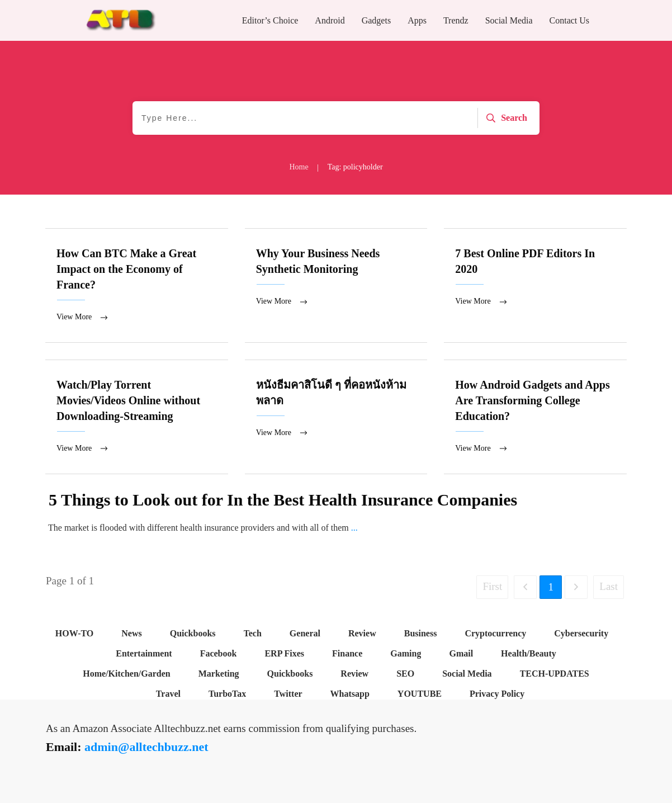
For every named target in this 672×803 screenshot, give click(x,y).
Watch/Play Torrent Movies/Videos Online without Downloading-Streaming (137, 418)
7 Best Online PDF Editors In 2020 (535, 286)
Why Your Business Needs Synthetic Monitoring (336, 286)
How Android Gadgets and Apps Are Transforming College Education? (535, 418)
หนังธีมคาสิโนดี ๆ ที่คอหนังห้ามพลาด (336, 418)
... (354, 529)
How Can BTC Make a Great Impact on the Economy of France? (137, 286)
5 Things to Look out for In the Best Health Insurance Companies (283, 501)
